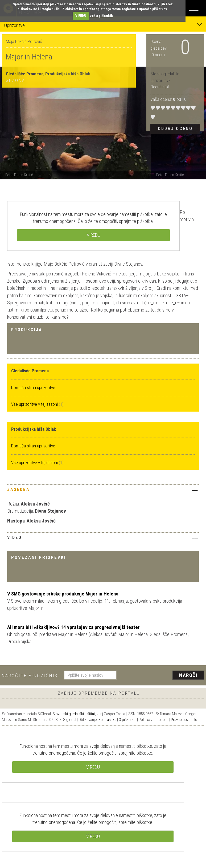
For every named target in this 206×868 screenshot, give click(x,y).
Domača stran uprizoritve (33, 387)
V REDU (81, 16)
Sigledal (70, 720)
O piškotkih (127, 720)
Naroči (188, 675)
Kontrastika (107, 720)
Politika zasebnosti (154, 720)
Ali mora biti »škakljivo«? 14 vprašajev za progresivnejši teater (73, 627)
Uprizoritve (103, 25)
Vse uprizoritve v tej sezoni (35, 404)
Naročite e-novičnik (30, 676)
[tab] (103, 491)
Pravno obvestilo (184, 720)
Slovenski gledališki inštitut (74, 714)
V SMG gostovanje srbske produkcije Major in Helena (63, 594)
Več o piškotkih (101, 16)
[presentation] (162, 676)
